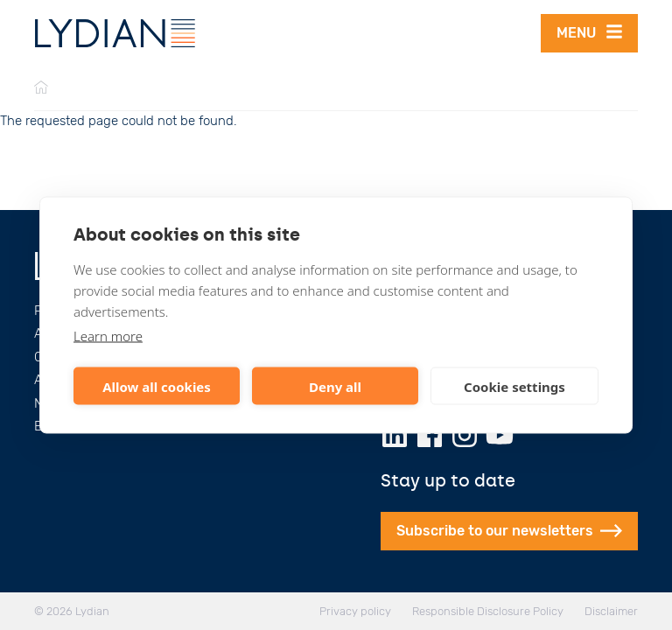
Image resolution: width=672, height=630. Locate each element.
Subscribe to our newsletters (509, 531)
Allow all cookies (157, 386)
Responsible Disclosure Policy (488, 611)
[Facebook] (430, 435)
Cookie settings (514, 386)
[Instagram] (465, 435)
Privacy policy (355, 611)
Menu (589, 32)
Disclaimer (611, 611)
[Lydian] (115, 33)
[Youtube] (500, 435)
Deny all (335, 386)
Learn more (108, 336)
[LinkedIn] (395, 435)
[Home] (41, 88)
